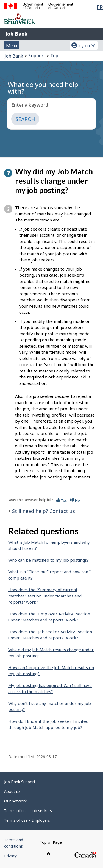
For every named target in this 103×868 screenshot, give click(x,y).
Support (37, 56)
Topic (56, 56)
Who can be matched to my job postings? (48, 560)
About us (12, 791)
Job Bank (16, 34)
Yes (62, 500)
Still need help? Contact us (43, 511)
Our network (15, 801)
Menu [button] (12, 45)
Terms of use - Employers (27, 820)
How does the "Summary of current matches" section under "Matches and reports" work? (45, 596)
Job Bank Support (20, 782)
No (75, 500)
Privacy (10, 856)
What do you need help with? (43, 88)
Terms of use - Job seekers (28, 811)
